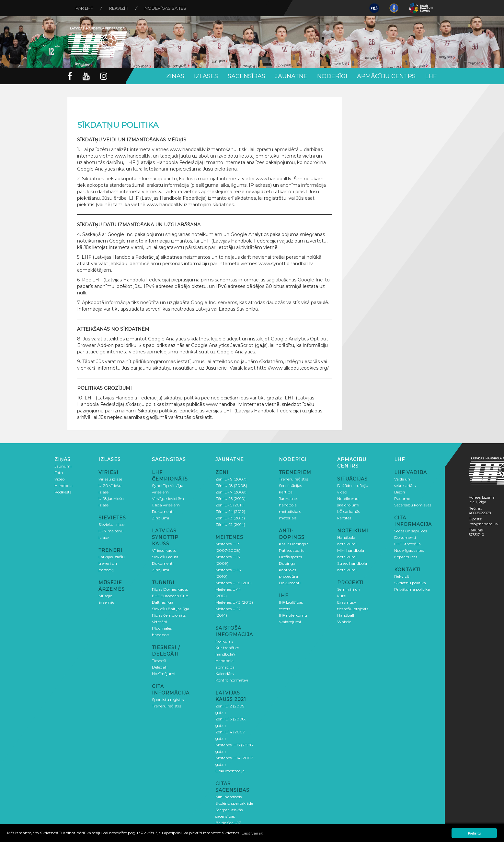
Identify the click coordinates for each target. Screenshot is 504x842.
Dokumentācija (230, 771)
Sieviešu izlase (111, 524)
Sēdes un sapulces (411, 531)
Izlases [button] (206, 76)
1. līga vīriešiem (166, 505)
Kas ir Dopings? (293, 544)
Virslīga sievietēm (168, 498)
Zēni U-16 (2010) (230, 498)
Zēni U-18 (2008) (231, 486)
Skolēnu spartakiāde (234, 803)
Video (59, 479)
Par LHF (84, 8)
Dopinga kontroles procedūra (288, 570)
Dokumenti (163, 511)
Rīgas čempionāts (169, 615)
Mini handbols (229, 797)
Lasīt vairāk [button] (252, 833)
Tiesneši (159, 661)
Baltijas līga (163, 602)
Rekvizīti (119, 8)
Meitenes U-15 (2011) (234, 583)
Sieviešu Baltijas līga (171, 609)
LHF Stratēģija (407, 544)
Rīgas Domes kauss (170, 589)
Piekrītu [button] (475, 833)
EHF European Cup (170, 596)
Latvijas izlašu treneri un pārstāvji (112, 563)
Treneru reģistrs (166, 706)
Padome (402, 498)
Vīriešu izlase (110, 479)
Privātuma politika (412, 589)
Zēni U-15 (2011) (229, 505)
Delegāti (160, 667)
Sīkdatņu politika (410, 583)
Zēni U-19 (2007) (231, 479)
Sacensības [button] (246, 76)
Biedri (400, 492)
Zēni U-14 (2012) (230, 511)
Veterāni (160, 622)
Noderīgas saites (165, 8)
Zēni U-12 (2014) (230, 524)
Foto (59, 473)
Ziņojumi (160, 518)
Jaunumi (63, 466)
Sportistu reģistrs (168, 700)
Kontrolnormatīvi (232, 680)
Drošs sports (290, 557)
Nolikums (224, 641)
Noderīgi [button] (332, 76)
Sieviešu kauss (165, 557)
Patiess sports (292, 550)
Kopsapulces (406, 557)
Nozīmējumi (164, 674)
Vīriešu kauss (164, 550)
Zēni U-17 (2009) (231, 492)
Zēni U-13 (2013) (230, 518)
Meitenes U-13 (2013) (234, 602)
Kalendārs (224, 674)
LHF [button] (431, 76)
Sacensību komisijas (413, 505)
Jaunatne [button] (291, 76)
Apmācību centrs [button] (386, 76)
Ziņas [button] (175, 76)
